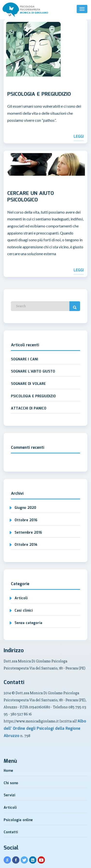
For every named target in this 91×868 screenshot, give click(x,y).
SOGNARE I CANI (25, 359)
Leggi (79, 137)
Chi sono (11, 783)
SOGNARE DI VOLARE (28, 384)
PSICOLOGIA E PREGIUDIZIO (39, 95)
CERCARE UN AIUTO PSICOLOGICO (31, 197)
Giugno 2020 (25, 508)
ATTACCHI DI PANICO (29, 408)
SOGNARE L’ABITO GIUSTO (33, 372)
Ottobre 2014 (26, 545)
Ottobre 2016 (26, 520)
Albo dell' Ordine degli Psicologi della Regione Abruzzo (45, 729)
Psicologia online (18, 820)
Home (8, 771)
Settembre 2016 (28, 533)
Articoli (21, 598)
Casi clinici (24, 611)
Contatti (11, 832)
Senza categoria (28, 623)
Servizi (9, 795)
